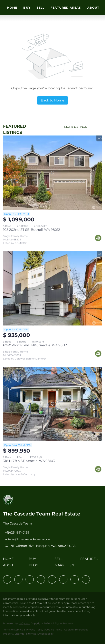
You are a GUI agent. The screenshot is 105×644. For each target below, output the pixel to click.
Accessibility (46, 634)
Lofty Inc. (24, 623)
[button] (9, 560)
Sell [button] (40, 8)
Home (12, 8)
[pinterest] (75, 579)
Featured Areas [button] (66, 8)
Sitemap (31, 634)
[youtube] (63, 579)
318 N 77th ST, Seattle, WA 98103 (29, 461)
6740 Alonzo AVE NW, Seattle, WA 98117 (35, 345)
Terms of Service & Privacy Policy (23, 630)
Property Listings (14, 634)
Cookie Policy (54, 630)
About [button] (93, 8)
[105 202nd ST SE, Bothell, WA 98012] (52, 173)
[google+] (86, 579)
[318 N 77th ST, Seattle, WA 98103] (52, 404)
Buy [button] (27, 8)
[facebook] (7, 579)
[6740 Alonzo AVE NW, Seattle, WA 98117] (52, 288)
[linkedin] (18, 579)
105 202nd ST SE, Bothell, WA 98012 (32, 230)
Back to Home (53, 100)
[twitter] (30, 579)
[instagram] (52, 579)
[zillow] (41, 579)
